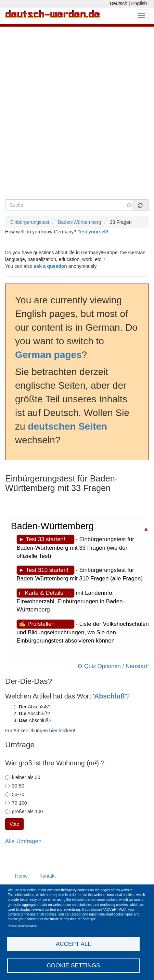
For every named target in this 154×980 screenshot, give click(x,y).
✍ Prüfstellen (37, 624)
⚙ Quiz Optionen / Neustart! (113, 666)
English (139, 3)
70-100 (16, 803)
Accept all (73, 944)
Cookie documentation (22, 926)
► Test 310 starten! (44, 570)
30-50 (15, 786)
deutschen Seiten (67, 426)
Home (21, 876)
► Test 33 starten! (42, 539)
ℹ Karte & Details (41, 593)
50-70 (15, 794)
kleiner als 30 (23, 777)
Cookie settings (73, 965)
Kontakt (47, 876)
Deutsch (119, 3)
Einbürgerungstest (30, 222)
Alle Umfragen (23, 841)
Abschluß (109, 696)
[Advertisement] (77, 118)
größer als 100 (24, 811)
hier (53, 731)
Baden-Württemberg (79, 222)
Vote (14, 824)
